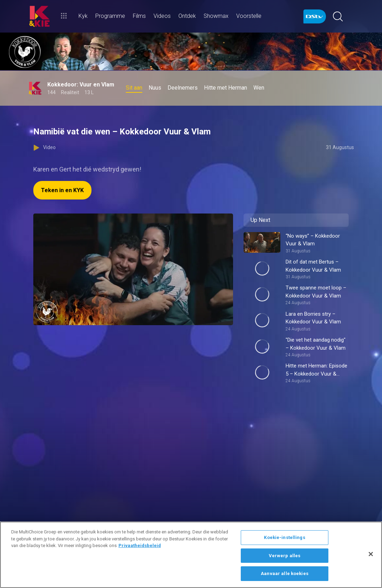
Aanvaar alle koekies (285, 573)
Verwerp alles (285, 556)
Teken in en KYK (62, 190)
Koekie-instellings (284, 537)
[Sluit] (371, 554)
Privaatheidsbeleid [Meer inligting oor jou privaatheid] (140, 545)
